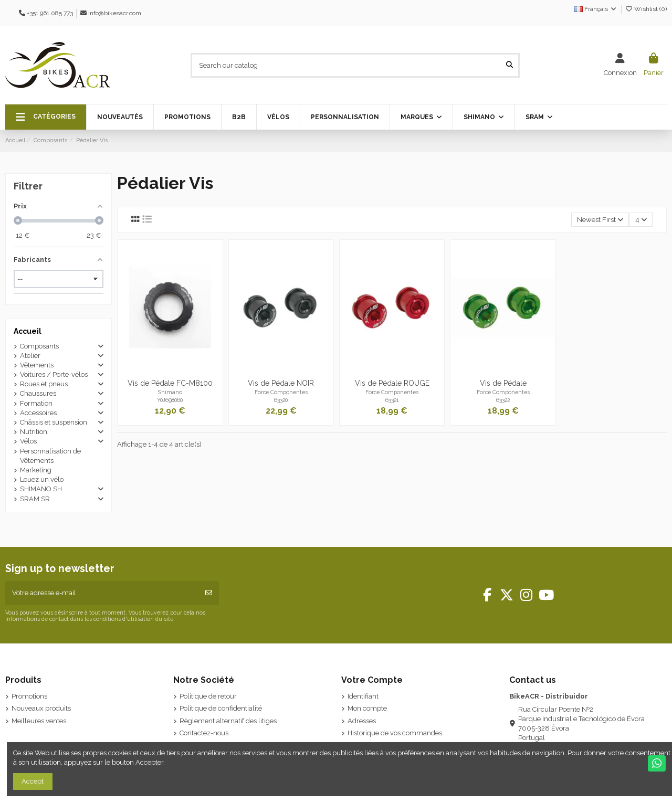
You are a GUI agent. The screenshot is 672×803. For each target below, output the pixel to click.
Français (596, 9)
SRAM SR (35, 499)
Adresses (362, 721)
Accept (33, 781)
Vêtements (37, 365)
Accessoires (38, 413)
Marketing (36, 470)
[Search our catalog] (510, 65)
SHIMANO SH (41, 489)
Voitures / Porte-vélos (54, 374)
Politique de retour (208, 696)
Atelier (30, 356)
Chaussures (38, 393)
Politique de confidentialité (221, 708)
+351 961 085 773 (50, 13)
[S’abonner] (209, 593)
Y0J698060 (170, 400)
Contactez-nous (204, 733)
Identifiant (363, 696)
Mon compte (367, 708)
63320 (281, 400)
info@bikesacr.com (115, 13)
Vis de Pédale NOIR (281, 383)
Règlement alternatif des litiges (228, 721)
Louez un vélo (42, 479)
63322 (503, 400)
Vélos (28, 441)
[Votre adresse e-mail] (102, 593)
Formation (36, 403)
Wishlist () (646, 9)
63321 (392, 400)
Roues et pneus (44, 384)
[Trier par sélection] (600, 220)
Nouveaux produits (41, 708)
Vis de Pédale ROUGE (392, 383)
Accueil (28, 331)
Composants (39, 346)
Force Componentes (281, 392)
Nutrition (34, 432)
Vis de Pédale (503, 383)
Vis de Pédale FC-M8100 (170, 383)
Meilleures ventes (39, 721)
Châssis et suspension (54, 422)
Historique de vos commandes (395, 733)
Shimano (170, 392)
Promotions (29, 696)
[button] (46, 117)
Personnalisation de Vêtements (50, 456)
